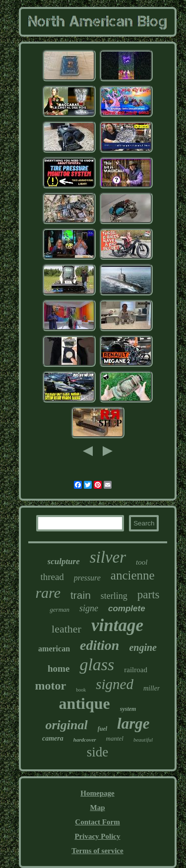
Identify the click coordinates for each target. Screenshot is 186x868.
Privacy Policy (97, 836)
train (81, 595)
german (60, 609)
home (59, 668)
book (81, 690)
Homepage (97, 793)
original (66, 725)
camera (53, 738)
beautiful (143, 740)
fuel (102, 729)
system (128, 709)
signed (115, 684)
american (54, 649)
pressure (87, 578)
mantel (115, 738)
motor (51, 686)
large (133, 723)
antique (85, 703)
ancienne (133, 575)
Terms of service (97, 851)
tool (142, 562)
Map (97, 808)
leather (66, 629)
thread (52, 577)
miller (152, 688)
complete (127, 608)
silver (108, 557)
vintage (117, 625)
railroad (136, 670)
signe (89, 608)
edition (99, 645)
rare (48, 593)
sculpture (64, 561)
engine (143, 647)
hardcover (85, 740)
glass (97, 665)
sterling (114, 596)
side (98, 752)
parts (149, 595)
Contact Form (97, 822)
